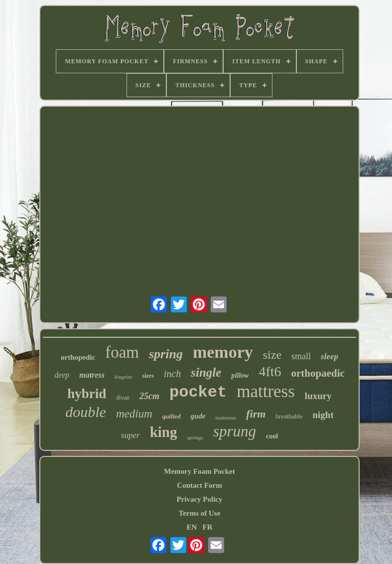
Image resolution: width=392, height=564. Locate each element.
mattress (266, 391)
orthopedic (78, 357)
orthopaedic (318, 373)
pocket (198, 392)
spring (166, 354)
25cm (149, 396)
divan (123, 398)
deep (62, 375)
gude (198, 416)
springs (195, 437)
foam (122, 352)
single (206, 372)
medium (134, 414)
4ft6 (270, 371)
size (272, 355)
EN (192, 527)
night (323, 415)
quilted (172, 416)
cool (272, 436)
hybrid (87, 394)
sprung (235, 431)
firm (256, 414)
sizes (148, 376)
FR (208, 527)
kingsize (123, 377)
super (131, 435)
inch (172, 374)
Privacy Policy (199, 499)
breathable (289, 416)
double (86, 412)
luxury (318, 396)
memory (223, 352)
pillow (240, 375)
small (301, 356)
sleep (329, 356)
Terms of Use (200, 513)
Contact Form (199, 485)
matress (92, 375)
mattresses (226, 418)
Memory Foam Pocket (199, 471)
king (164, 432)
